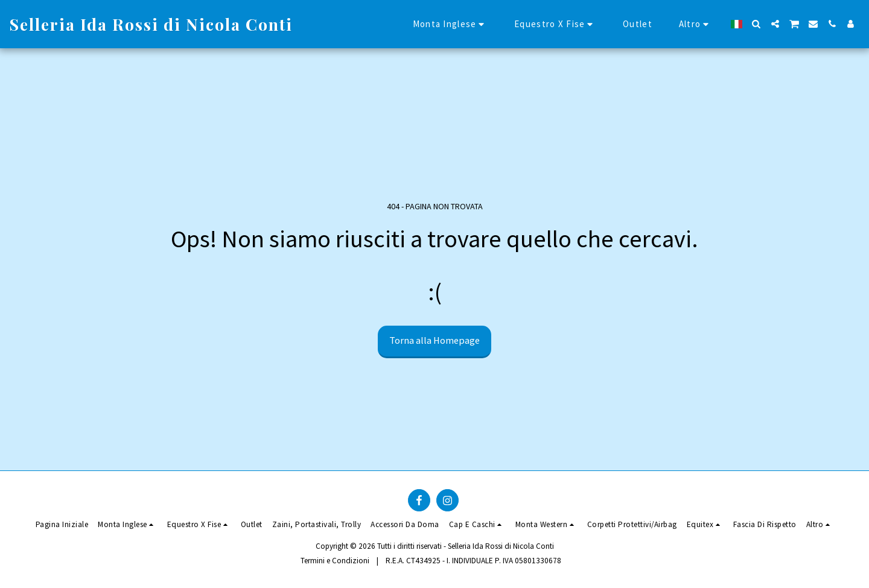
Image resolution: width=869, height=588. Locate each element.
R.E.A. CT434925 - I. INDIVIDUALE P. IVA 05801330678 (473, 561)
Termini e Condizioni (335, 561)
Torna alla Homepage (434, 340)
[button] (756, 24)
